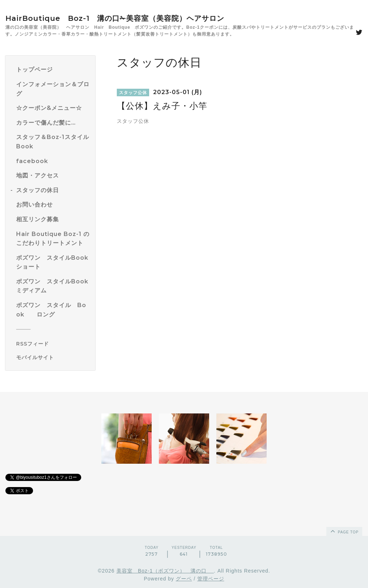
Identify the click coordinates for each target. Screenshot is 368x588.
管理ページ (211, 579)
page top (344, 531)
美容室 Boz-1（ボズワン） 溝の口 (165, 571)
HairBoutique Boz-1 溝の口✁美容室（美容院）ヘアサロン (115, 18)
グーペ (184, 579)
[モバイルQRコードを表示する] (53, 357)
